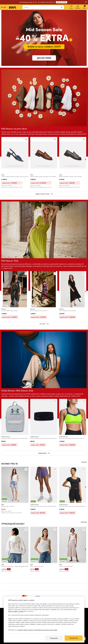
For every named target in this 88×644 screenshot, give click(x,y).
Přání (71, 7)
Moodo (4, 309)
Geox (3, 175)
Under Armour (6, 437)
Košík (84, 7)
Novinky (84, 462)
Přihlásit (78, 7)
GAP (3, 505)
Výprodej (84, 522)
